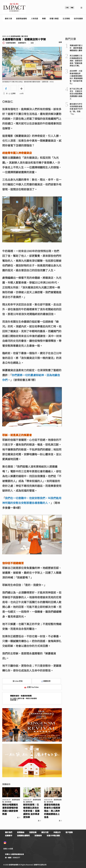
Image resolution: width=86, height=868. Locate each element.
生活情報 (66, 19)
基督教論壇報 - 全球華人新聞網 (14, 8)
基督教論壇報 (21, 19)
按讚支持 (46, 681)
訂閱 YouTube (31, 687)
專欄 (44, 19)
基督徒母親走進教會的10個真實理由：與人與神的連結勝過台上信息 (52, 811)
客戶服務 (69, 832)
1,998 (12, 93)
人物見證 (34, 19)
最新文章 (8, 19)
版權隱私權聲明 (23, 835)
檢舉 (60, 42)
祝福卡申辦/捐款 (53, 835)
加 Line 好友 (16, 681)
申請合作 (57, 832)
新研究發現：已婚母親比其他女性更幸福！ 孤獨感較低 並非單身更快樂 (31, 811)
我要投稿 (33, 832)
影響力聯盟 (54, 19)
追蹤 (32, 43)
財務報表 (38, 835)
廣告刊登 (45, 832)
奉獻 (72, 8)
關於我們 (9, 832)
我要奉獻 (14, 700)
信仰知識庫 (78, 19)
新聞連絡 (21, 832)
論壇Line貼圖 (8, 849)
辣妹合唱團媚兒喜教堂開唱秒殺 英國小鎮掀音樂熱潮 (11, 809)
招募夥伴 (9, 835)
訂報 (67, 8)
